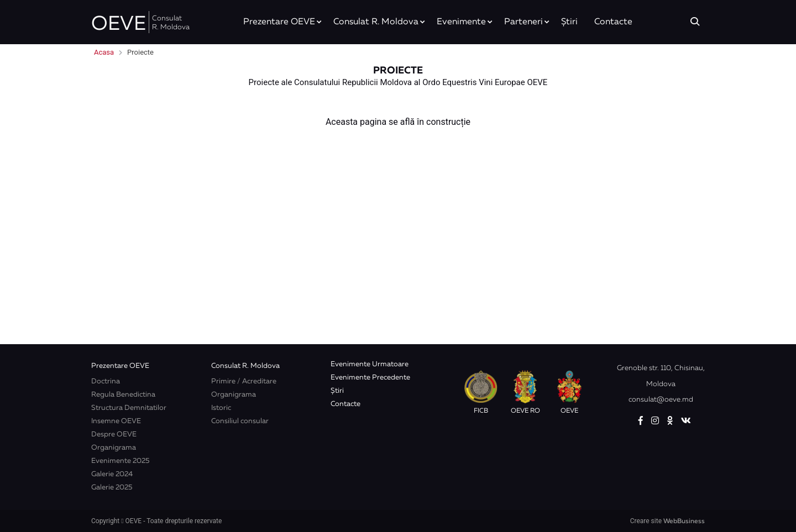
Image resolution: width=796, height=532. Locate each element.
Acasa (104, 52)
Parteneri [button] (523, 22)
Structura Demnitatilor (129, 408)
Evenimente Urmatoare (370, 364)
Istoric (221, 408)
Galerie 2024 (112, 474)
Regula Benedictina (123, 395)
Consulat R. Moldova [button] (376, 22)
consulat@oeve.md (661, 400)
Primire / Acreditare (244, 381)
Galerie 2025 (112, 488)
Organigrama (114, 448)
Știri (569, 22)
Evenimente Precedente (370, 378)
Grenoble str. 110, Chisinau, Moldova (661, 376)
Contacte (613, 22)
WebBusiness (684, 522)
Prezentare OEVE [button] (279, 22)
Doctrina (106, 381)
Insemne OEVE (116, 421)
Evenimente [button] (461, 22)
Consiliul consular (240, 421)
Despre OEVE (114, 434)
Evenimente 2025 (121, 461)
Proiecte (140, 52)
